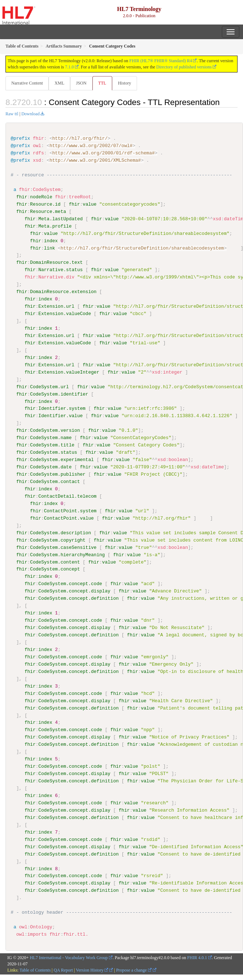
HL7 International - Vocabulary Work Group (69, 957)
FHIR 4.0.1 (197, 957)
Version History (92, 969)
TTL (102, 83)
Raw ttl (12, 114)
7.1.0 (69, 67)
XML (59, 83)
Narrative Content (27, 83)
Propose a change (134, 969)
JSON (81, 83)
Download (30, 114)
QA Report (63, 969)
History (125, 83)
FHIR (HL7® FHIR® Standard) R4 (161, 61)
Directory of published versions (184, 67)
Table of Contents (35, 969)
